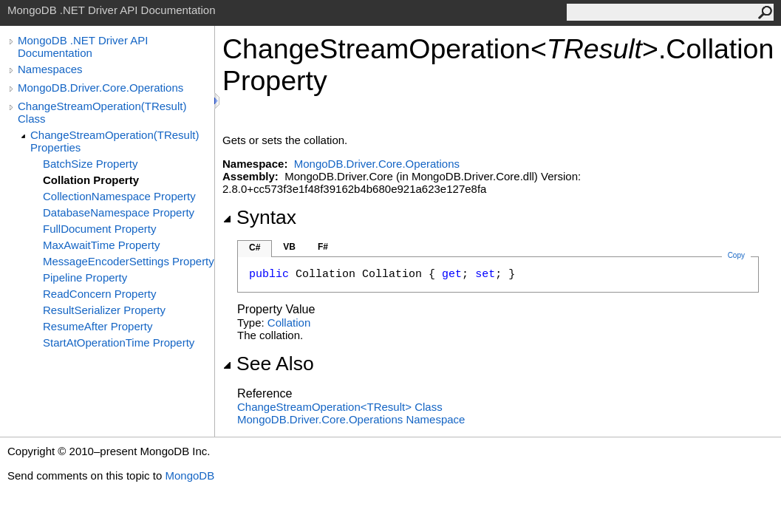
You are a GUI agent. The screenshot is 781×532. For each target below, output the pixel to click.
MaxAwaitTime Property (101, 245)
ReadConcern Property (99, 294)
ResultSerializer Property (104, 310)
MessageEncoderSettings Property (129, 261)
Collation (289, 323)
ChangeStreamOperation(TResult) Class (102, 112)
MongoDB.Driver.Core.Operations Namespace (351, 419)
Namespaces (50, 69)
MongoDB (190, 475)
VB (289, 247)
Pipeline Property (85, 277)
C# (255, 248)
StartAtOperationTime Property (119, 342)
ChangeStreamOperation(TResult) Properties (115, 141)
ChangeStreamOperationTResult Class (340, 407)
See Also (268, 364)
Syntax (259, 217)
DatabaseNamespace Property (119, 212)
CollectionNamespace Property (119, 196)
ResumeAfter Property (98, 326)
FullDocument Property (99, 229)
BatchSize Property (90, 164)
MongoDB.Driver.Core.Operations (100, 88)
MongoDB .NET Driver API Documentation (83, 47)
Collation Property (91, 180)
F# (323, 247)
